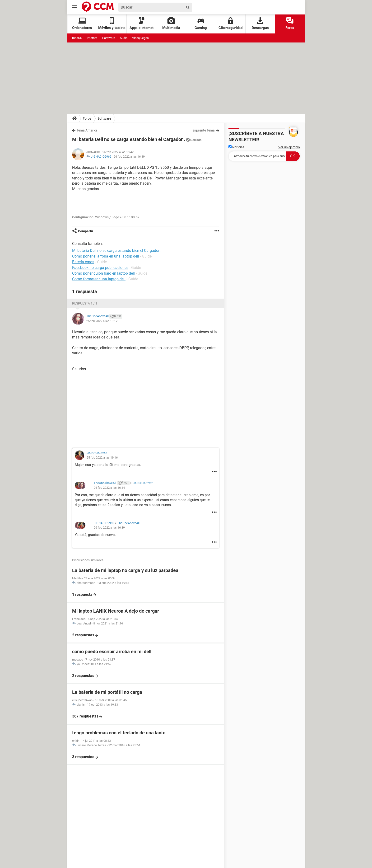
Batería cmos (83, 262)
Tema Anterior (87, 130)
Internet (92, 38)
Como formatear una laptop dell (99, 279)
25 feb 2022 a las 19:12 (102, 321)
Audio (124, 38)
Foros (290, 24)
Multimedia (171, 24)
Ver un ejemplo (289, 147)
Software (104, 118)
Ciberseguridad (230, 24)
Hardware (109, 38)
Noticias (236, 147)
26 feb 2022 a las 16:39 (129, 157)
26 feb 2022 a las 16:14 (109, 488)
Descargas (260, 24)
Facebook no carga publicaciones (100, 268)
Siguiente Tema (204, 130)
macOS (77, 38)
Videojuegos (140, 38)
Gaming (201, 24)
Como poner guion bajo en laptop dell (103, 273)
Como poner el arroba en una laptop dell (106, 256)
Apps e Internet (142, 24)
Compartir (86, 231)
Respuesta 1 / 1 (85, 303)
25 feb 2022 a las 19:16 (102, 457)
